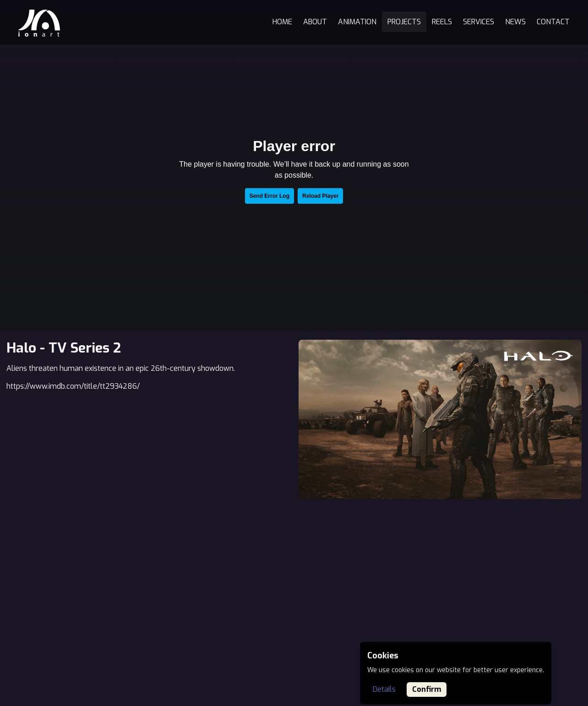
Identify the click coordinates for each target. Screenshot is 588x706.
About (315, 22)
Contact (553, 22)
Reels (442, 22)
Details (384, 689)
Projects (404, 22)
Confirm (427, 689)
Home (282, 22)
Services (479, 22)
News (515, 22)
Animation (357, 22)
